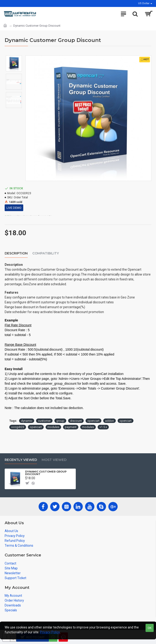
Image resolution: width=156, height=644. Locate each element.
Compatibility (46, 253)
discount (76, 421)
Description (16, 253)
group (60, 421)
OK (150, 628)
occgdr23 (18, 427)
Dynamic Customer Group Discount (46, 473)
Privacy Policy (50, 632)
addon (110, 421)
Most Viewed (54, 460)
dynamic (27, 421)
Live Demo (14, 208)
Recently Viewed (21, 460)
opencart (93, 421)
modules (53, 427)
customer (44, 421)
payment (71, 427)
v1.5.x (103, 427)
